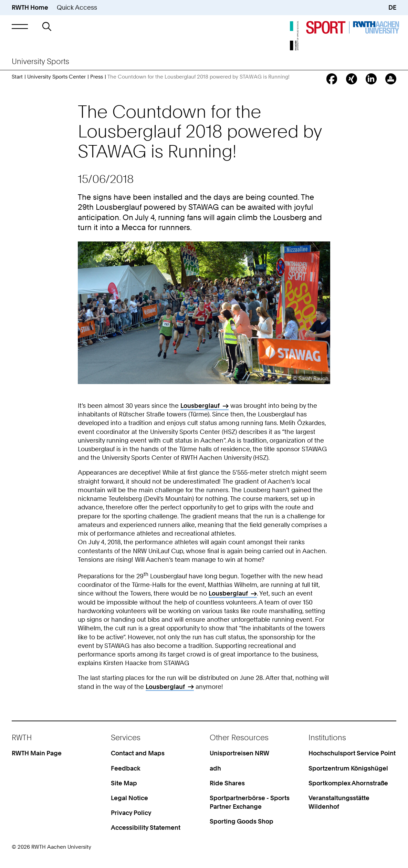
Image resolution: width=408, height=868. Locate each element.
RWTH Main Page (37, 753)
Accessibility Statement (146, 828)
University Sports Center (56, 77)
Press (97, 77)
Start (17, 77)
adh (215, 768)
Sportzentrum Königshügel (348, 768)
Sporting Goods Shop (242, 821)
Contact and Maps (138, 753)
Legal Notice (129, 798)
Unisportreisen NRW (239, 753)
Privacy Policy (131, 813)
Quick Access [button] (77, 7)
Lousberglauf (200, 406)
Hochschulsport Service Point (352, 753)
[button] (20, 27)
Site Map (124, 783)
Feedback (126, 768)
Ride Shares (227, 783)
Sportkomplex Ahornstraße (348, 783)
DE (392, 7)
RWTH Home (30, 7)
